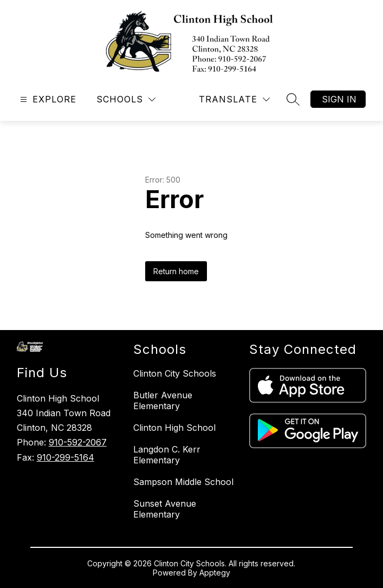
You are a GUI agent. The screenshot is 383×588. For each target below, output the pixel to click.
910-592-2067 (78, 442)
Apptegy (215, 573)
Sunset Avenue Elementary (165, 509)
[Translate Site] (234, 99)
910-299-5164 (66, 457)
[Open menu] (47, 99)
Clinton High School (174, 428)
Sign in (339, 99)
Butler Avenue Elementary (163, 400)
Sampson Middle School (183, 482)
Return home (176, 271)
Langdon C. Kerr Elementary (167, 455)
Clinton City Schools (175, 373)
